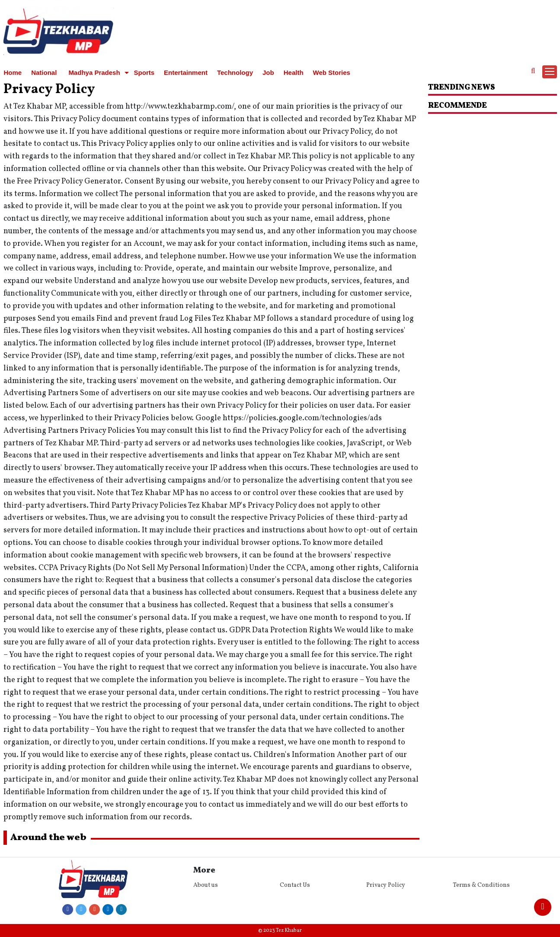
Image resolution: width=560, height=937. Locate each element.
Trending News (462, 88)
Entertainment (186, 72)
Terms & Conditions (481, 885)
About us (206, 885)
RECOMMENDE (458, 106)
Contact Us (295, 885)
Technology (235, 72)
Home (13, 72)
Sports (144, 72)
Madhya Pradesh (94, 72)
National (44, 72)
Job (268, 72)
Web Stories (332, 72)
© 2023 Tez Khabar (280, 931)
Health (294, 72)
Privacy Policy (386, 885)
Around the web (48, 838)
